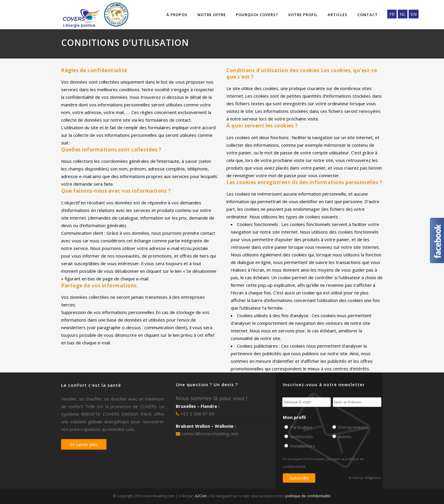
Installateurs (302, 446)
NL (403, 14)
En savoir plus (84, 444)
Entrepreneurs (352, 427)
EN (414, 14)
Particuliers (301, 427)
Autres (344, 436)
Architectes (301, 436)
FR (392, 14)
